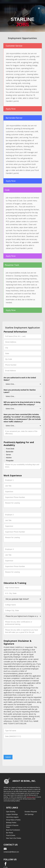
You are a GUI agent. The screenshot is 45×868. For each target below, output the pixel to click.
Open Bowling (11, 812)
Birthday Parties (11, 823)
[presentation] (22, 749)
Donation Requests (31, 812)
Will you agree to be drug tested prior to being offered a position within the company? (22, 403)
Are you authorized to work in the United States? (20, 379)
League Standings (12, 814)
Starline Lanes (31, 797)
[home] (7, 6)
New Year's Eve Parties (14, 838)
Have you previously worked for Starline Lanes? (20, 391)
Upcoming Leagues (12, 817)
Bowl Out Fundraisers (13, 830)
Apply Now (11, 109)
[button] (39, 8)
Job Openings (29, 814)
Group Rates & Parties (13, 820)
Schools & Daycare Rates (12, 826)
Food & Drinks (11, 835)
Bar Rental (10, 833)
